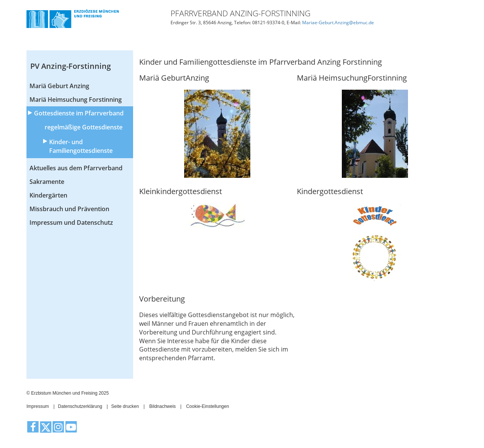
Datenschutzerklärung (80, 406)
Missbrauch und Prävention (69, 209)
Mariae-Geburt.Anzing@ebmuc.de (338, 23)
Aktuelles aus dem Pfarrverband (76, 168)
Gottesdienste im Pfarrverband (79, 113)
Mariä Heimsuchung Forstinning (76, 100)
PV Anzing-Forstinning (71, 66)
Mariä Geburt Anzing (59, 86)
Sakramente (47, 182)
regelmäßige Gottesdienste (84, 127)
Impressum (38, 406)
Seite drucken (125, 406)
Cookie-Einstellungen (207, 406)
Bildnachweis (163, 406)
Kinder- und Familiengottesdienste (81, 146)
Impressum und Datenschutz (71, 222)
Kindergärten (48, 195)
